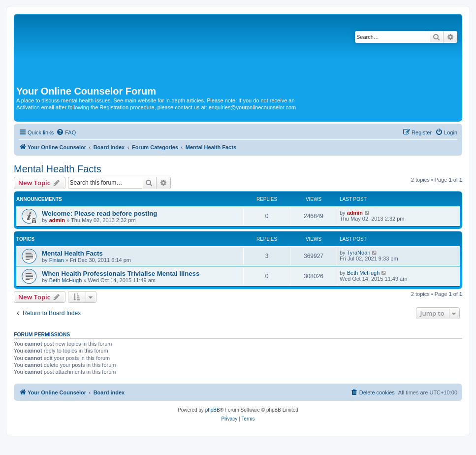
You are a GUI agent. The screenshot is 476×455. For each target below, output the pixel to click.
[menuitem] (66, 132)
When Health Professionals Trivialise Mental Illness (121, 274)
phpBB (213, 410)
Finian (57, 260)
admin (57, 220)
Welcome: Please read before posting (99, 213)
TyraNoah (359, 253)
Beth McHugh (66, 280)
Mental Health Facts (58, 169)
